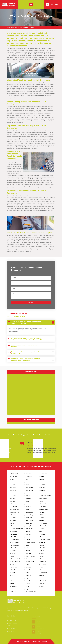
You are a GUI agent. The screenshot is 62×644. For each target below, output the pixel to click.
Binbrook (13, 498)
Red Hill (42, 520)
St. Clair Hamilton (44, 548)
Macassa (28, 584)
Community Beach (16, 545)
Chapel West (14, 537)
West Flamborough (45, 581)
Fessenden (28, 474)
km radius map (31, 394)
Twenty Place (43, 573)
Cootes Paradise (15, 548)
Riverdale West (44, 526)
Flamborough (29, 477)
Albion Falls (14, 477)
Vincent (42, 575)
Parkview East (44, 504)
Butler (13, 523)
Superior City (43, 562)
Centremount (14, 531)
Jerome (27, 545)
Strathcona (43, 556)
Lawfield (28, 570)
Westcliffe (42, 584)
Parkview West (44, 507)
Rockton (42, 529)
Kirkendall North (30, 559)
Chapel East (14, 534)
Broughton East (15, 509)
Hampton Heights (30, 515)
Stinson (42, 551)
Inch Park (28, 540)
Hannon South (29, 520)
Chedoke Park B (15, 540)
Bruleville (13, 515)
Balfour (13, 485)
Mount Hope (43, 485)
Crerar (13, 556)
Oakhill (42, 501)
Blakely (13, 504)
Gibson (27, 479)
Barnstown (14, 487)
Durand (13, 575)
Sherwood (43, 542)
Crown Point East (15, 559)
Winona (42, 586)
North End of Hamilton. (46, 496)
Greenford (28, 498)
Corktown (14, 551)
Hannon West (29, 523)
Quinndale (43, 512)
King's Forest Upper (30, 556)
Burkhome (14, 520)
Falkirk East (14, 589)
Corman (13, 553)
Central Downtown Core (17, 529)
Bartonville (14, 490)
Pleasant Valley (44, 509)
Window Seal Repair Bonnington (26, 27)
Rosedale (42, 534)
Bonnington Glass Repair (31, 642)
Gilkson (27, 485)
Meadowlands (43, 474)
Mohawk (42, 482)
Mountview (43, 487)
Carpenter (14, 526)
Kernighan (28, 553)
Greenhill (28, 501)
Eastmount (14, 578)
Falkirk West (14, 592)
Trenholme (43, 570)
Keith (27, 548)
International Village (30, 542)
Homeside (28, 534)
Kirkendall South (30, 562)
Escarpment (14, 586)
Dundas (13, 573)
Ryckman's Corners (45, 540)
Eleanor (13, 581)
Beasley (13, 493)
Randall (42, 518)
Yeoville (42, 589)
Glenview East (29, 487)
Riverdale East (44, 523)
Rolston (42, 531)
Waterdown (43, 578)
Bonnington (14, 27)
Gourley (28, 493)
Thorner (42, 567)
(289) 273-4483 (55, 4)
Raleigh (42, 515)
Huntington (28, 537)
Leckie (27, 573)
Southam (42, 545)
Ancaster (13, 482)
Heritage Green (29, 529)
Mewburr (42, 477)
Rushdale (42, 537)
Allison (13, 479)
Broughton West (15, 512)
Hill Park (28, 531)
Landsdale (28, 567)
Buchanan (14, 518)
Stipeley (42, 553)
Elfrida (13, 584)
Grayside (28, 496)
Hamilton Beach (29, 512)
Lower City (28, 581)
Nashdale (42, 490)
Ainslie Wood (14, 474)
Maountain (28, 586)
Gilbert (27, 482)
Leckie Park (28, 575)
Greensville (28, 507)
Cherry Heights (15, 542)
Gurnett (27, 509)
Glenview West (29, 490)
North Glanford (44, 498)
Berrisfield (14, 496)
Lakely (27, 564)
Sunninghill (43, 559)
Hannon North (29, 518)
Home (9, 27)
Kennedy (28, 551)
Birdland (13, 501)
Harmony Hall (29, 526)
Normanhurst (43, 493)
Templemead (43, 564)
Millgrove (42, 479)
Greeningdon (29, 504)
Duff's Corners (15, 570)
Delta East (14, 564)
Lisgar (27, 578)
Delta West (14, 567)
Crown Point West (16, 562)
